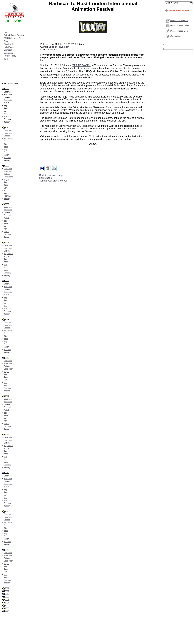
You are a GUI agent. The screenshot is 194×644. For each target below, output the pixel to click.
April (6, 152)
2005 (7, 608)
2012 (7, 588)
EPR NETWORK (81, 65)
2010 (7, 594)
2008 (7, 600)
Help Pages (9, 47)
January (7, 160)
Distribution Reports (179, 21)
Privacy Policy (10, 56)
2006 (7, 605)
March (6, 155)
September (8, 139)
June (6, 147)
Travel (53, 50)
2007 (7, 603)
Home (6, 32)
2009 (7, 597)
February (7, 158)
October (7, 136)
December (8, 169)
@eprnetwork (176, 36)
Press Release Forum (180, 26)
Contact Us (9, 50)
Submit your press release (53, 181)
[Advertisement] (179, 98)
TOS (6, 59)
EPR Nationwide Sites (13, 38)
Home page (46, 178)
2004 (7, 611)
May (6, 149)
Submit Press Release (179, 10)
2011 (7, 591)
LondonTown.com (59, 47)
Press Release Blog (179, 31)
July (5, 144)
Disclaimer (8, 53)
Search (7, 41)
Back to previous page (51, 175)
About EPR (9, 44)
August (7, 141)
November (8, 133)
